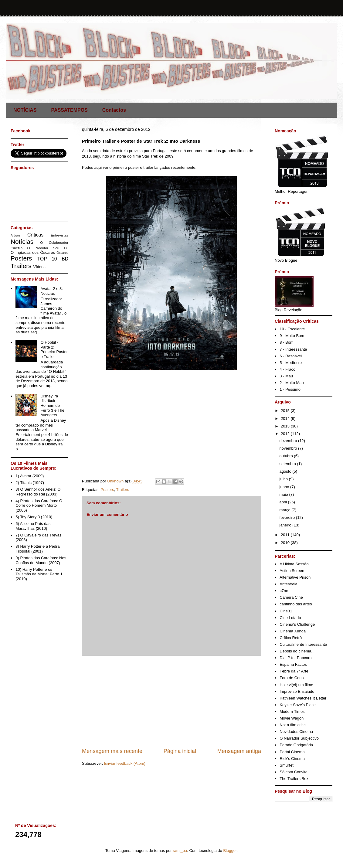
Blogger (230, 851)
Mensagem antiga (239, 751)
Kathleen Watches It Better (303, 698)
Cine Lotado (290, 618)
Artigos (15, 235)
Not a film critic (292, 725)
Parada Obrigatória (296, 745)
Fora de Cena (292, 678)
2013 (286, 426)
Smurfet (287, 765)
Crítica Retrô (291, 638)
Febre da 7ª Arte (294, 671)
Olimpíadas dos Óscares (33, 252)
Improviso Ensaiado (297, 691)
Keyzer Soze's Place (298, 705)
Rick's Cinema (292, 759)
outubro (287, 456)
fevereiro (288, 517)
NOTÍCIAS (25, 110)
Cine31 (286, 611)
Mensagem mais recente (112, 751)
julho (284, 479)
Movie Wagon (292, 718)
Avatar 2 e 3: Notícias (51, 291)
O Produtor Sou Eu (48, 248)
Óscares (62, 253)
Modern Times (292, 711)
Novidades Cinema (296, 732)
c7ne (284, 591)
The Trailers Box (294, 779)
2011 (286, 535)
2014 (286, 419)
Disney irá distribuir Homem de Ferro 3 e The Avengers (52, 405)
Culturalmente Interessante (303, 644)
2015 (286, 411)
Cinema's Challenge (297, 624)
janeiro (286, 525)
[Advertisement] (171, 702)
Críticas (35, 235)
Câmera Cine (291, 597)
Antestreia (289, 584)
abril (284, 502)
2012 (286, 434)
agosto (286, 471)
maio (284, 494)
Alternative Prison (295, 577)
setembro (288, 464)
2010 (286, 543)
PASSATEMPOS (69, 110)
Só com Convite (294, 772)
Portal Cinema (292, 752)
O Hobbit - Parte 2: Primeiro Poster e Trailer (54, 349)
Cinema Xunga (293, 631)
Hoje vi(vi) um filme (296, 685)
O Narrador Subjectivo (299, 738)
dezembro (289, 441)
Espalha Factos (293, 664)
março (286, 510)
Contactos (114, 110)
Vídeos (39, 267)
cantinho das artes (296, 604)
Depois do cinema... (297, 651)
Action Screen (292, 571)
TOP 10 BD (53, 259)
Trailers (123, 490)
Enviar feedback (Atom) (125, 763)
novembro (289, 448)
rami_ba (180, 851)
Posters (107, 490)
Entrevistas (59, 235)
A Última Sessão (294, 564)
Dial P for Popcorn (295, 658)
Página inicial (180, 751)
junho (285, 487)
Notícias (22, 242)
